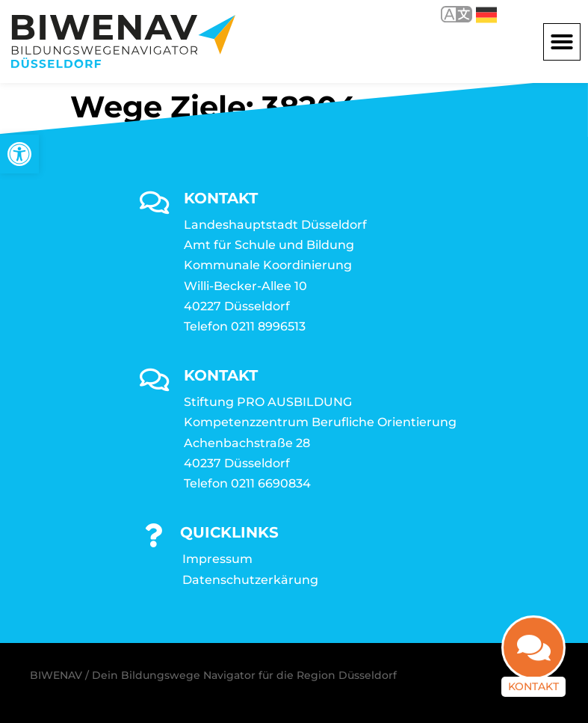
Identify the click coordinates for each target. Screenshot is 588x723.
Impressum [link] (217, 559)
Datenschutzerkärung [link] (250, 580)
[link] (19, 154)
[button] (562, 42)
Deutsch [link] (486, 15)
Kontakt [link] (533, 695)
